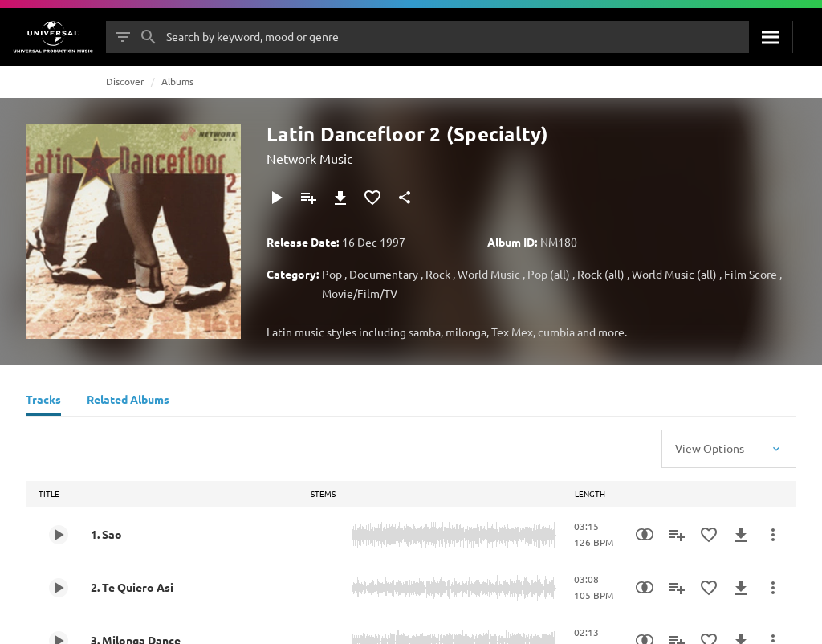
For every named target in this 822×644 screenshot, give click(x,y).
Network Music (309, 158)
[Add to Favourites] (372, 198)
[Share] (405, 198)
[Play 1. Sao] (59, 535)
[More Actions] (773, 535)
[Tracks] (43, 401)
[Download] (340, 198)
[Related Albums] (128, 401)
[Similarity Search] (645, 535)
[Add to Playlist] (308, 198)
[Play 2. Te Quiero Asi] (59, 588)
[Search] (771, 37)
